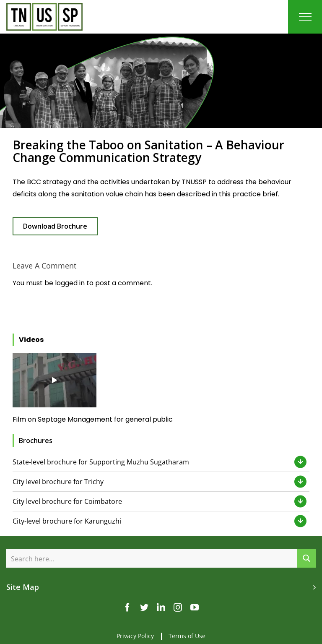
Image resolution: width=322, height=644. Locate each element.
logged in (70, 283)
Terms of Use (187, 636)
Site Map (23, 587)
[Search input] (152, 558)
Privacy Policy (135, 636)
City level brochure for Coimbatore (67, 501)
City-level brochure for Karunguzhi (67, 521)
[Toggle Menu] (305, 17)
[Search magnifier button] (306, 558)
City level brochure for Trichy (58, 482)
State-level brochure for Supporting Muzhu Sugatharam (101, 462)
